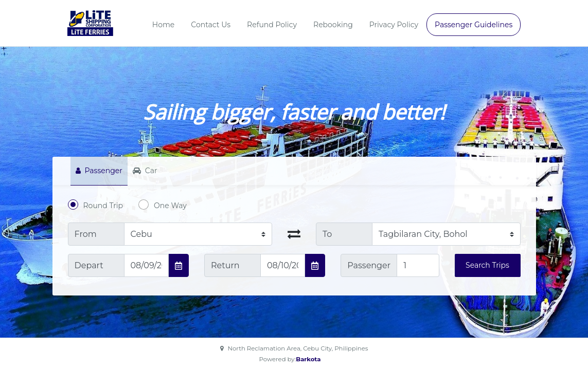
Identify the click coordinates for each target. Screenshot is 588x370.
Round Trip (103, 205)
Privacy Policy (394, 25)
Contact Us (211, 25)
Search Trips (487, 265)
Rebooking (333, 25)
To (327, 234)
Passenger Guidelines (474, 25)
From (86, 234)
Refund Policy (272, 25)
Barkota (308, 359)
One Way (170, 205)
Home (163, 25)
